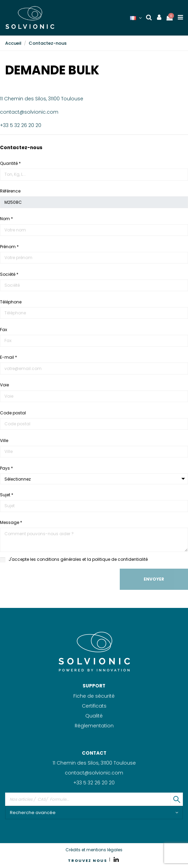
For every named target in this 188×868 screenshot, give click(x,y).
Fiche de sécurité (94, 696)
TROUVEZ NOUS (88, 860)
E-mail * (9, 357)
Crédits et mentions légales (94, 850)
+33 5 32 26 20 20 (21, 125)
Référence (10, 191)
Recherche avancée (94, 813)
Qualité (94, 716)
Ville (4, 440)
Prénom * (9, 247)
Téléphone (11, 302)
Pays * (6, 468)
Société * (9, 274)
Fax (4, 330)
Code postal (13, 413)
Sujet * (7, 495)
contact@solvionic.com (29, 112)
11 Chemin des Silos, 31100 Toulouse (42, 99)
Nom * (6, 219)
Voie (4, 385)
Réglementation (94, 726)
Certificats (94, 706)
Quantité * (10, 163)
